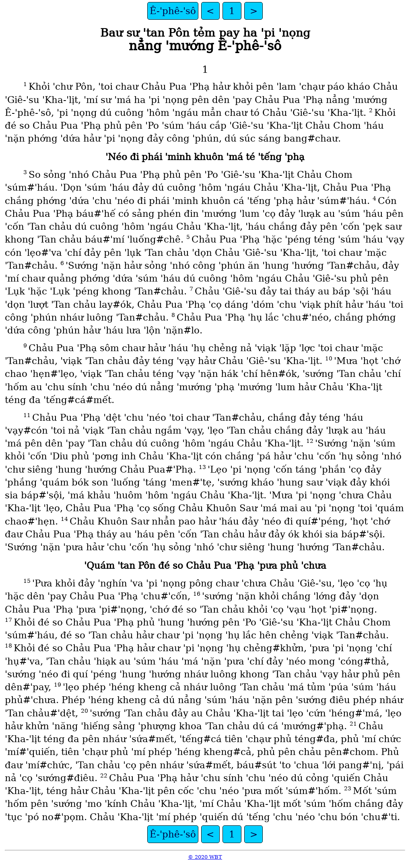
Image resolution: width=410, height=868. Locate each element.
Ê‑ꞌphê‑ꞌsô (173, 11)
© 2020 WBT (205, 857)
